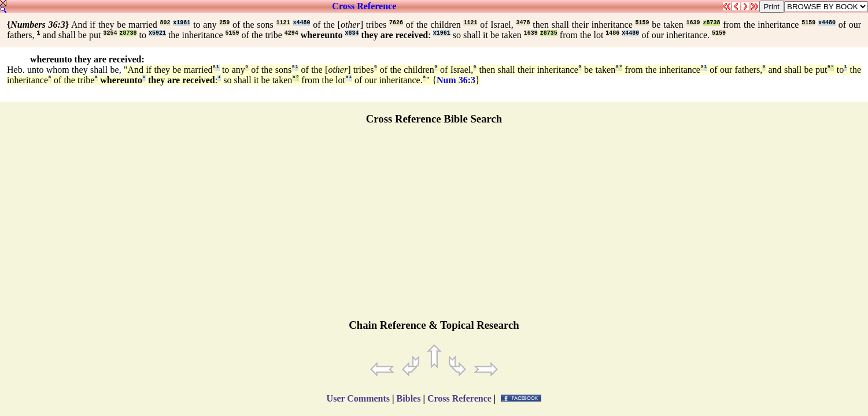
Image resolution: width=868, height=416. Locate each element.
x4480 (301, 23)
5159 (642, 23)
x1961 (182, 23)
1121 (283, 23)
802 (165, 23)
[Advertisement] (434, 227)
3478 (523, 23)
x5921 (157, 33)
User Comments (358, 398)
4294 (291, 33)
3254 (110, 33)
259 (224, 23)
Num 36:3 (456, 80)
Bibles (409, 398)
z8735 (549, 33)
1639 (693, 23)
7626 (396, 23)
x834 (352, 33)
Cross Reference (364, 6)
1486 (612, 33)
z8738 (711, 23)
